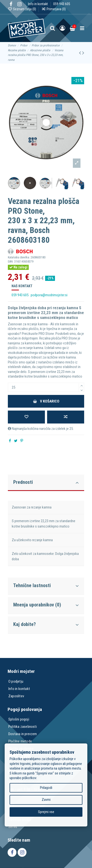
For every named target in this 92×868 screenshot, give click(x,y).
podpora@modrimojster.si (49, 295)
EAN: (11, 262)
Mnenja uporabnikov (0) (46, 605)
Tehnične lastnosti (46, 586)
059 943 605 (62, 4)
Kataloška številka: (19, 257)
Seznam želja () (22, 9)
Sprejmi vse (46, 812)
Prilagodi (46, 787)
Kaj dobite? (46, 625)
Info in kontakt (38, 4)
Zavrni (46, 800)
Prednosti (46, 482)
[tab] (46, 482)
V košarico (46, 401)
